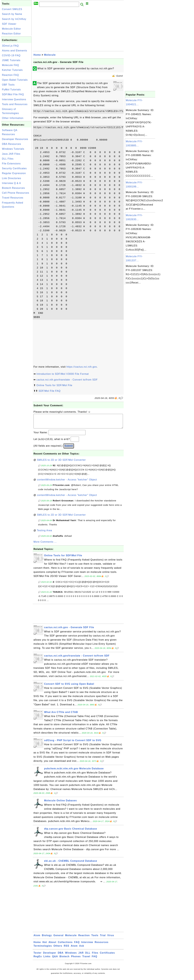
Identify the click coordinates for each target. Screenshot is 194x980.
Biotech (65, 959)
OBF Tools (8, 85)
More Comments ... (45, 545)
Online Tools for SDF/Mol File (54, 385)
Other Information (13, 118)
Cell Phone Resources (16, 193)
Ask (82, 949)
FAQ (77, 945)
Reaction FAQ (10, 75)
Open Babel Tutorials (15, 80)
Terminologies (43, 949)
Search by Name (12, 14)
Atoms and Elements (15, 51)
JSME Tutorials (11, 60)
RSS (67, 949)
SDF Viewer (9, 24)
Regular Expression (14, 173)
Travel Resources (13, 198)
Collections (65, 945)
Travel (86, 959)
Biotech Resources (13, 188)
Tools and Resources (15, 104)
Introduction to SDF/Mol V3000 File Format (63, 374)
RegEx (38, 959)
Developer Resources (15, 139)
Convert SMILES (12, 9)
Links (47, 959)
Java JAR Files (11, 154)
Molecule (50, 55)
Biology (47, 938)
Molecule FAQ (10, 65)
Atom (37, 938)
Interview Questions (14, 99)
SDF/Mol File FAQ (13, 94)
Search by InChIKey (14, 19)
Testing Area (44, 533)
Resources (102, 945)
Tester (38, 956)
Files (95, 956)
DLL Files (8, 159)
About (52, 945)
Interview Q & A (11, 183)
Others (58, 949)
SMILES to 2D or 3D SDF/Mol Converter (61, 463)
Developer (50, 956)
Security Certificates (14, 168)
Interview (87, 945)
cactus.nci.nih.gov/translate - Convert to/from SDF (67, 380)
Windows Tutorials (13, 149)
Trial (103, 938)
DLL (88, 956)
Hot (45, 945)
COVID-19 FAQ (11, 55)
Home (37, 55)
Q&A (55, 959)
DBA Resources (12, 144)
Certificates (107, 956)
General (58, 938)
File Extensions (11, 164)
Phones (76, 959)
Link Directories (12, 178)
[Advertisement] (16, 255)
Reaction (84, 938)
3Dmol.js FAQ (10, 46)
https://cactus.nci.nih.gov (82, 367)
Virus (111, 938)
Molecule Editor (11, 29)
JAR (81, 956)
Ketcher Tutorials (12, 70)
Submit (69, 449)
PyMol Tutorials (11, 90)
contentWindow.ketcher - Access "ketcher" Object (67, 483)
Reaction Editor (11, 34)
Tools (95, 938)
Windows (71, 956)
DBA (61, 956)
